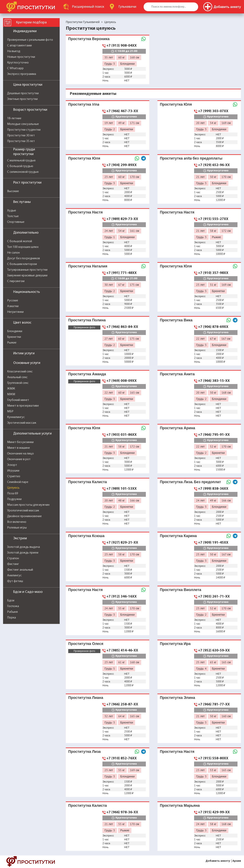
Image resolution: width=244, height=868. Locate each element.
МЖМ (11, 394)
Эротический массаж (22, 423)
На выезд (14, 51)
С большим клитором (22, 264)
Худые (12, 211)
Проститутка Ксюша (86, 536)
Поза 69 (13, 494)
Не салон (13, 253)
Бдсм (11, 601)
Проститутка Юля (176, 104)
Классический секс (20, 372)
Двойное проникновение (24, 516)
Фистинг (13, 564)
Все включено (17, 522)
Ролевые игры (17, 528)
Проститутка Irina (84, 104)
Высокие (13, 191)
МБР (10, 412)
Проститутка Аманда (87, 374)
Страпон (13, 558)
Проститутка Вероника (89, 39)
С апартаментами (19, 46)
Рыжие (12, 343)
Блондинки (15, 331)
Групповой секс (18, 383)
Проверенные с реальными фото (30, 40)
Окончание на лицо (20, 454)
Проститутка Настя (85, 212)
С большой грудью (20, 166)
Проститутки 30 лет (21, 136)
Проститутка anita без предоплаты (191, 158)
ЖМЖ (11, 389)
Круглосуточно (18, 63)
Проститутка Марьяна (180, 805)
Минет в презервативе (23, 406)
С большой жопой (20, 241)
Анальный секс (17, 377)
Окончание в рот (19, 459)
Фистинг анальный (20, 570)
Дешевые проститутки (23, 93)
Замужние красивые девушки (27, 276)
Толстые (13, 216)
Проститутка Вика (176, 320)
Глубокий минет (18, 400)
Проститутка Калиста (87, 482)
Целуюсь (13, 488)
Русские (13, 301)
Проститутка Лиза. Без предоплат (190, 482)
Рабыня (12, 612)
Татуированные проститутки (27, 270)
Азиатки (13, 306)
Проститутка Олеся (86, 644)
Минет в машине (19, 448)
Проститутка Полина (87, 320)
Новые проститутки (21, 57)
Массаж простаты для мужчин (28, 505)
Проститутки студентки (24, 130)
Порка (12, 618)
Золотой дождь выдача (24, 547)
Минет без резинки (20, 442)
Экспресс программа (22, 74)
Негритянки (15, 312)
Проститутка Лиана (86, 698)
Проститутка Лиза (84, 751)
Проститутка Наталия (88, 266)
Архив (237, 861)
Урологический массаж (23, 511)
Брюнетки (14, 337)
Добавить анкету (218, 861)
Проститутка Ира (175, 644)
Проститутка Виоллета (181, 590)
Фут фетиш (15, 581)
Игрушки (13, 471)
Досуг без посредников (24, 258)
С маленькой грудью (21, 161)
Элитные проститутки (22, 99)
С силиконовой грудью (23, 172)
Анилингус (14, 576)
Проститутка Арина (178, 428)
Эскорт (12, 465)
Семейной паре (18, 482)
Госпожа (13, 606)
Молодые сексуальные (23, 124)
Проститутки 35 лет (21, 141)
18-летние (14, 118)
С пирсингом (16, 281)
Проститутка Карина (178, 536)
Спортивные (16, 222)
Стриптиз (14, 476)
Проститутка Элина (178, 698)
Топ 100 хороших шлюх (23, 247)
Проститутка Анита (177, 374)
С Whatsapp (15, 68)
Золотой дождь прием (23, 553)
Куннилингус (16, 417)
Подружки (14, 499)
